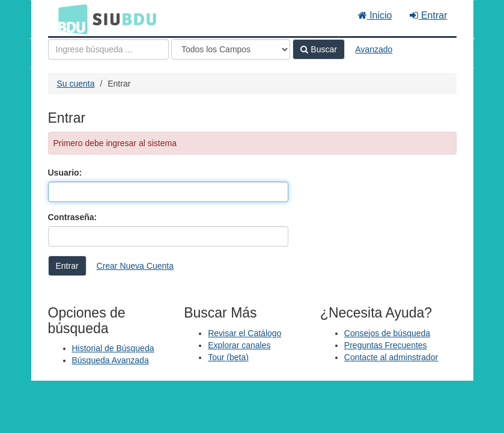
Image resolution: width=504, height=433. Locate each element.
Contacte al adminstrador (391, 357)
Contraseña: (73, 217)
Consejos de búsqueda (387, 333)
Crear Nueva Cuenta (135, 266)
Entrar (428, 15)
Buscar (318, 49)
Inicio (375, 15)
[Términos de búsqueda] (108, 49)
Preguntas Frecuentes (386, 345)
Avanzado (374, 49)
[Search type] (231, 49)
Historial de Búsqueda (113, 348)
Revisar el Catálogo (244, 333)
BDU (70, 19)
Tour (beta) (228, 357)
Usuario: (65, 173)
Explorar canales (239, 345)
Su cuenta (76, 84)
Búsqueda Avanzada (111, 360)
